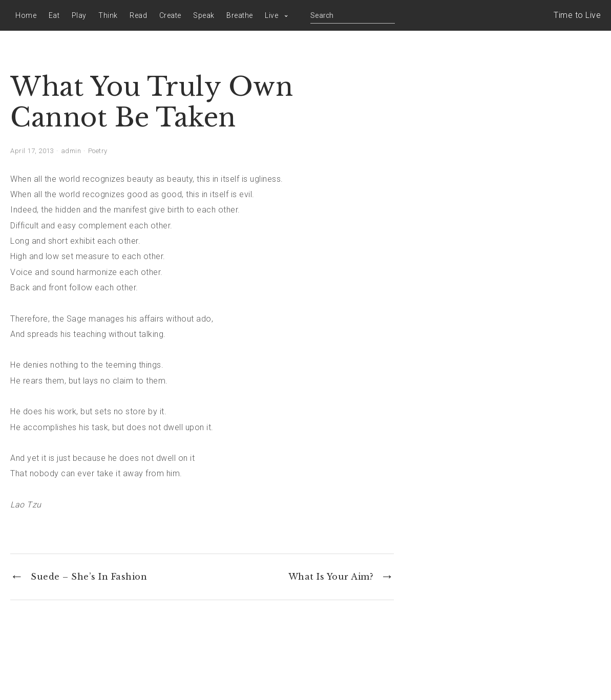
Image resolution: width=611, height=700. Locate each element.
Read (138, 15)
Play (79, 15)
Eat (54, 15)
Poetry (98, 151)
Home (26, 15)
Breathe (240, 15)
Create (170, 15)
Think (108, 15)
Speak (204, 15)
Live (271, 15)
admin (71, 151)
